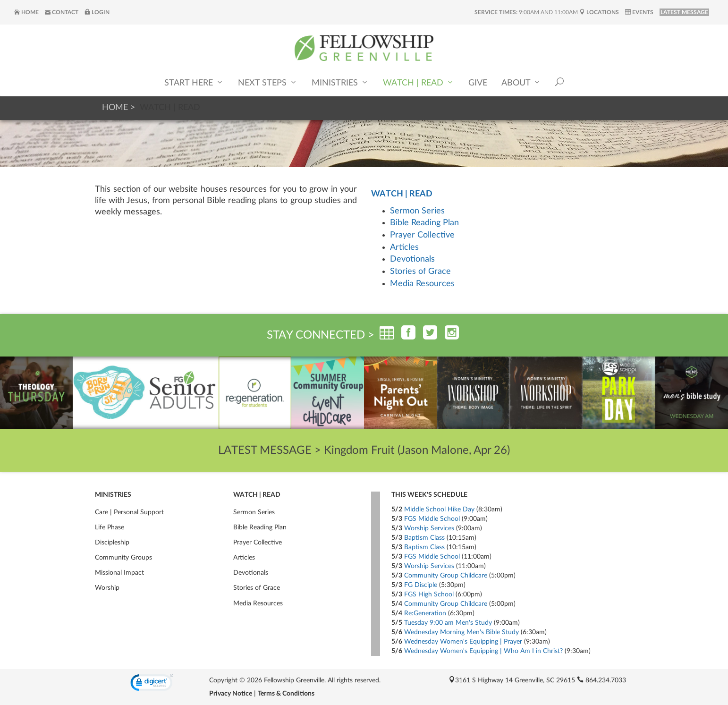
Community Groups (123, 558)
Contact (62, 12)
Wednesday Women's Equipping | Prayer (463, 642)
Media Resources (422, 284)
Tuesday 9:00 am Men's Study (448, 623)
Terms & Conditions (286, 694)
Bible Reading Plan (424, 223)
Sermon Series (417, 211)
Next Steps (268, 83)
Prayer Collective (422, 235)
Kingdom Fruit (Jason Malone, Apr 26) (417, 450)
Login (97, 12)
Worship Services (429, 528)
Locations (599, 12)
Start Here (194, 83)
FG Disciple (421, 585)
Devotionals (412, 259)
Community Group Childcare (446, 576)
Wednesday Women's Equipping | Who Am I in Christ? (483, 651)
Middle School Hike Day (439, 510)
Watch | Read (419, 83)
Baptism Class (424, 538)
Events (639, 12)
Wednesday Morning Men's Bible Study (461, 632)
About (521, 83)
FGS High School (429, 595)
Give (478, 84)
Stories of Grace (420, 272)
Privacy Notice (231, 694)
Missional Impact (119, 573)
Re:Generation (425, 613)
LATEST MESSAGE (684, 12)
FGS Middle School (432, 519)
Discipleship (112, 543)
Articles (404, 247)
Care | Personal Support (129, 512)
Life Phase (110, 527)
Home (26, 12)
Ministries (340, 83)
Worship (107, 588)
